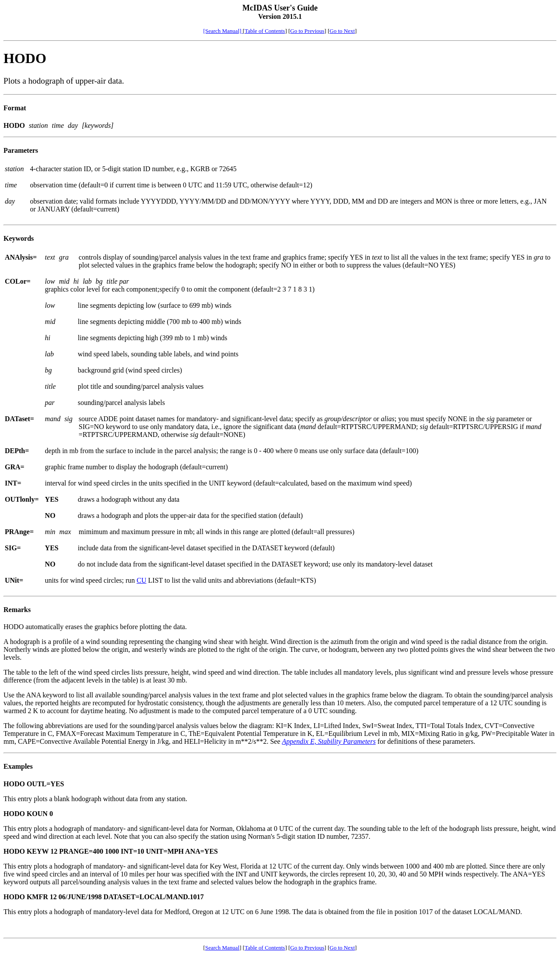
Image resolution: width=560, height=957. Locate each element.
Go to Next (342, 31)
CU (141, 580)
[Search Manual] (223, 31)
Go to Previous (307, 31)
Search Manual (222, 948)
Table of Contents (265, 31)
